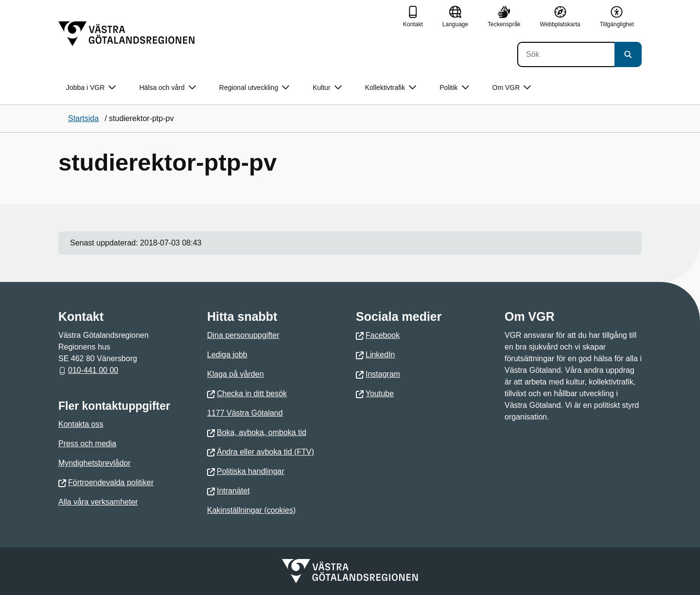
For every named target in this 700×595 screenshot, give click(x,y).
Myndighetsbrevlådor (95, 463)
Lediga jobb (227, 355)
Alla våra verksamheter (98, 502)
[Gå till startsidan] (126, 34)
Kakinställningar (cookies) (251, 510)
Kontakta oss (81, 424)
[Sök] (566, 54)
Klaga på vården (236, 374)
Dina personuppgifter (243, 335)
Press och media (87, 444)
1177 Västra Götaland (245, 413)
